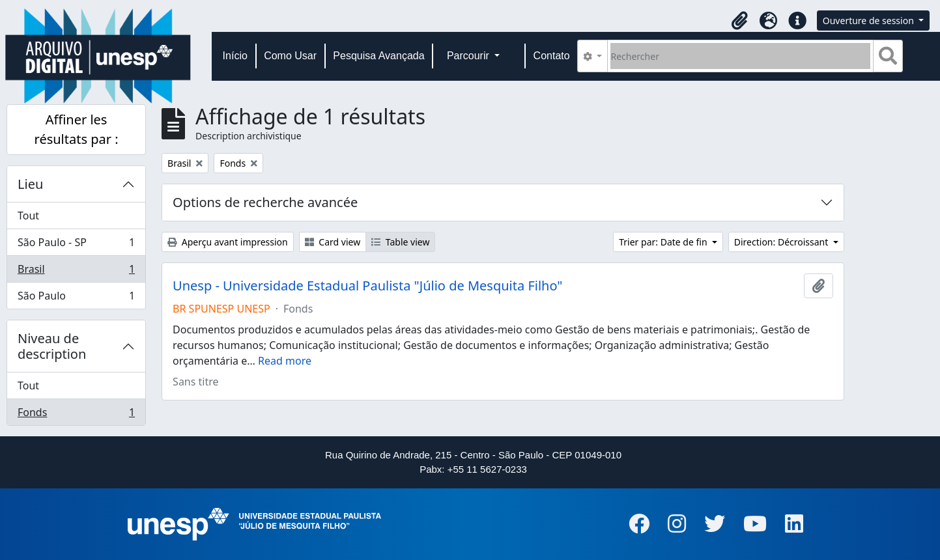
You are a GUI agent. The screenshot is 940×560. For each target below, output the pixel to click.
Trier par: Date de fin (664, 242)
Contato (552, 56)
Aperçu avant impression (228, 242)
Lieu (30, 184)
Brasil (76, 272)
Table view (400, 242)
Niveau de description (52, 346)
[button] (740, 21)
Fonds (76, 415)
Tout (28, 216)
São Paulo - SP (76, 245)
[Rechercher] (740, 56)
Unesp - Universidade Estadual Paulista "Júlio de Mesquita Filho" (367, 286)
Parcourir (469, 56)
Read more (285, 361)
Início (235, 56)
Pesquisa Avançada (378, 56)
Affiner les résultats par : (77, 129)
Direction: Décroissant (782, 242)
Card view (333, 242)
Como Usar (290, 56)
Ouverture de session (870, 21)
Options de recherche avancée (265, 202)
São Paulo (76, 298)
